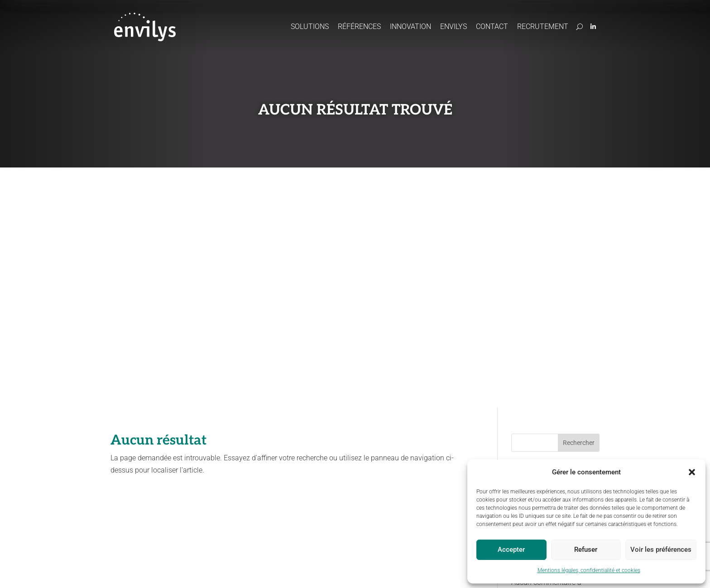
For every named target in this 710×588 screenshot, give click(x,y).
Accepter (511, 550)
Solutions (310, 26)
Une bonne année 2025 (548, 289)
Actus (416, 434)
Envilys (453, 26)
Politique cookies (311, 571)
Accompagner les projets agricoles (217, 453)
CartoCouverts (320, 461)
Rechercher (579, 203)
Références (359, 26)
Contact (492, 26)
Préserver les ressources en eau (217, 473)
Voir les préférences (661, 550)
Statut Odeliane (391, 571)
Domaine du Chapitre (523, 449)
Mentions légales (180, 571)
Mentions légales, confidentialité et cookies (589, 570)
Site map (353, 571)
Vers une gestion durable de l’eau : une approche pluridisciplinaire (555, 260)
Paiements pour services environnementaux (334, 489)
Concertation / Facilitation (335, 473)
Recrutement (543, 26)
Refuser (586, 550)
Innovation (410, 26)
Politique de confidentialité (246, 571)
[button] (692, 472)
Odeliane (313, 449)
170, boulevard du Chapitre (530, 457)
